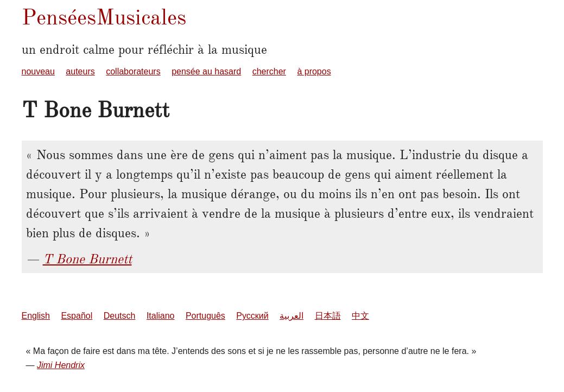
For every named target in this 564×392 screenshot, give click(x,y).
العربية (291, 316)
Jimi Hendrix (61, 365)
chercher (269, 71)
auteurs (80, 71)
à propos (314, 71)
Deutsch (120, 316)
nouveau (38, 71)
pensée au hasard (206, 71)
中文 (360, 316)
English (36, 316)
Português (205, 316)
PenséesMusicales (104, 17)
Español (77, 316)
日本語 (328, 316)
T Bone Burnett (87, 259)
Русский (252, 316)
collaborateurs (133, 71)
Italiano (161, 316)
